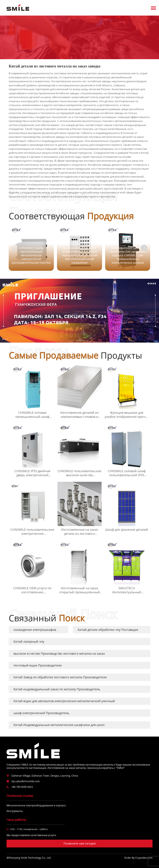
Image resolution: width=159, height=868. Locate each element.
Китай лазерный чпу (29, 642)
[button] (144, 248)
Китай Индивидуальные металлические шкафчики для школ (59, 725)
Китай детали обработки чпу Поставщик (108, 630)
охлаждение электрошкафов (35, 630)
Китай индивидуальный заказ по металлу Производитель (57, 689)
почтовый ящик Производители (38, 665)
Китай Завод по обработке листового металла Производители (60, 677)
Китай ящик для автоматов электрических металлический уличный (64, 701)
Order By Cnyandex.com (138, 858)
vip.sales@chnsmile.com (26, 781)
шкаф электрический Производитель (41, 713)
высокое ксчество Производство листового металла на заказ (59, 653)
